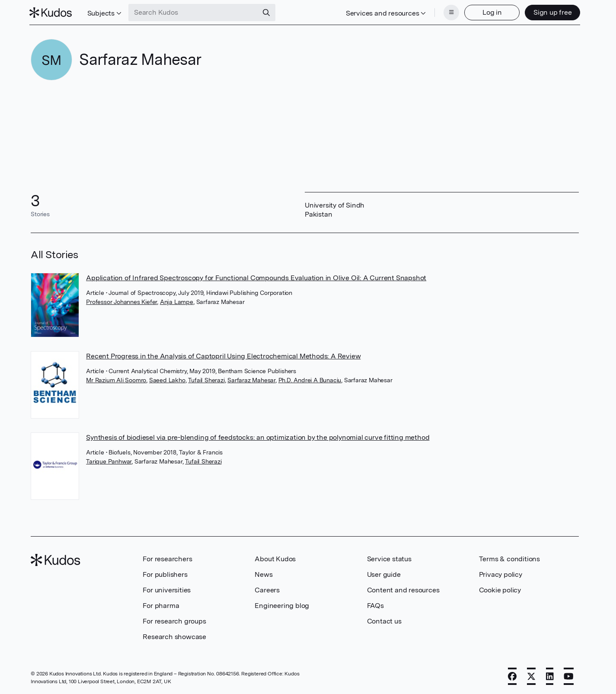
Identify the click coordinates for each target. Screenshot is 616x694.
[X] (531, 675)
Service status (389, 558)
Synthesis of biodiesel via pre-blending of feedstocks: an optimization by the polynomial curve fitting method (258, 437)
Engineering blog (282, 605)
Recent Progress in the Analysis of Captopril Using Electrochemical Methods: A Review (223, 355)
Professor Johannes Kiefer (121, 301)
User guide (384, 574)
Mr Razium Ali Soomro (116, 379)
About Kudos (275, 558)
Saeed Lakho (167, 379)
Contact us (384, 620)
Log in (490, 12)
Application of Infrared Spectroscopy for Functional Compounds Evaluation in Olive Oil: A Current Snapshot (256, 277)
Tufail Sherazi (206, 379)
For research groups (174, 620)
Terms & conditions (509, 558)
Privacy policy (501, 574)
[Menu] (450, 12)
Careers (267, 589)
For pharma (161, 605)
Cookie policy (500, 589)
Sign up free (551, 12)
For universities (167, 589)
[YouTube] (569, 675)
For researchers (167, 558)
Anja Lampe (177, 301)
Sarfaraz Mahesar (251, 379)
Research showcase (174, 636)
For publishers (165, 574)
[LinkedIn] (550, 675)
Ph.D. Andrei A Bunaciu (310, 379)
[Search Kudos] (195, 12)
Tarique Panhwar (109, 461)
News (263, 574)
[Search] (268, 12)
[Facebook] (512, 675)
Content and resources (403, 589)
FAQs (375, 605)
